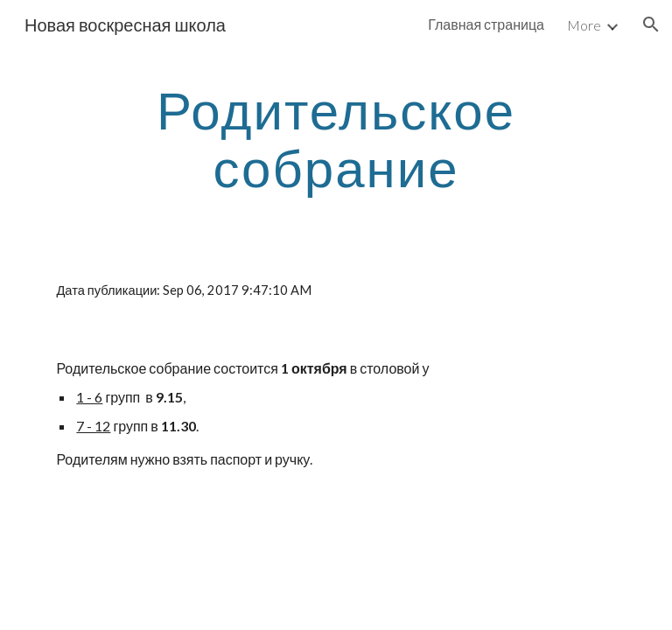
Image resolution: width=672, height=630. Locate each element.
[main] (336, 138)
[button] (651, 24)
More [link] (584, 25)
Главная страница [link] (486, 24)
